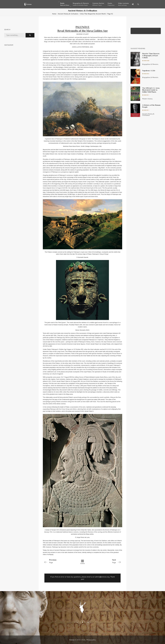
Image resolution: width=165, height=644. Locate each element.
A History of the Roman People (151, 106)
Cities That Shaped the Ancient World (93, 14)
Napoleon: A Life (149, 71)
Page (59, 561)
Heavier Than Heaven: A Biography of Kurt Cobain (151, 56)
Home (54, 14)
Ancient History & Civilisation (68, 14)
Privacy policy (91, 640)
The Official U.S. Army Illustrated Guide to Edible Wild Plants (151, 90)
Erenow (72, 640)
